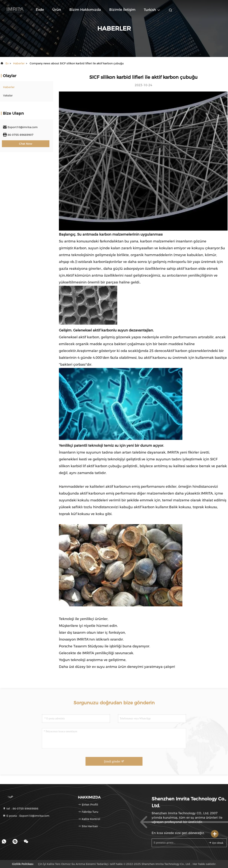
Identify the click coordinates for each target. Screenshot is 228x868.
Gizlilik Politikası (23, 864)
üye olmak (216, 843)
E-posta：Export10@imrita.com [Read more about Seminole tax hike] (26, 816)
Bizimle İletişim (122, 10)
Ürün (57, 10)
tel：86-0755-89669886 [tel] (21, 809)
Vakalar (8, 95)
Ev (7, 63)
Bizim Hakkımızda (85, 10)
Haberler (19, 63)
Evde (40, 10)
